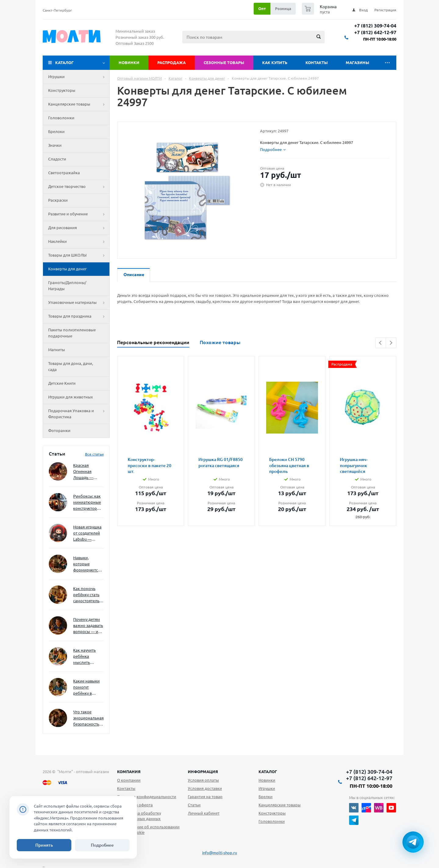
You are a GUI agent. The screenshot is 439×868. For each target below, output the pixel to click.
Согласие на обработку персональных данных (139, 816)
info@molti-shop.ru (220, 853)
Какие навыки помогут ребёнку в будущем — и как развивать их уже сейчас (86, 688)
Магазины (357, 63)
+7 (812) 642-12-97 (375, 32)
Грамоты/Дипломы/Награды (67, 286)
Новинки (129, 63)
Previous (381, 343)
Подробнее (102, 845)
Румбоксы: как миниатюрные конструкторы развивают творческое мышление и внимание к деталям (87, 503)
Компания (129, 772)
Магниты (57, 350)
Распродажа (171, 63)
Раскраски (58, 200)
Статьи (194, 805)
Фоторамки (59, 430)
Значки (55, 145)
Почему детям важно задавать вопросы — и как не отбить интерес (88, 626)
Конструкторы (62, 90)
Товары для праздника (79, 316)
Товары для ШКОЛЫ (79, 255)
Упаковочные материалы (79, 303)
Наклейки (79, 242)
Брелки (266, 797)
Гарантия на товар (205, 797)
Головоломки (61, 118)
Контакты (317, 63)
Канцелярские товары (79, 104)
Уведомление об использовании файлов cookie (148, 830)
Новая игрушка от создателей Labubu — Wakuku (87, 533)
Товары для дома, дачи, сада (71, 366)
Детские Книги (62, 383)
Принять (44, 845)
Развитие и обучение (79, 214)
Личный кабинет (204, 813)
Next (391, 343)
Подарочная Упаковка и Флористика (79, 414)
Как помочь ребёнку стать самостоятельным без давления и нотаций (88, 595)
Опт (262, 9)
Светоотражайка (64, 173)
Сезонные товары (224, 63)
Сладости (57, 159)
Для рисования (79, 228)
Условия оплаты (203, 780)
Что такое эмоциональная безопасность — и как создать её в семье (88, 718)
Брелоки (56, 131)
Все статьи (94, 454)
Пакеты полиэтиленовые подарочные (72, 333)
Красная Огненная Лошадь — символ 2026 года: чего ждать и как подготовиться (87, 472)
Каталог (64, 63)
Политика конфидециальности (147, 797)
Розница (283, 9)
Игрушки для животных (71, 397)
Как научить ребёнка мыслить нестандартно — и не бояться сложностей (87, 657)
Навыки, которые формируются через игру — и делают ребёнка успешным (87, 564)
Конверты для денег (67, 269)
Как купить (275, 63)
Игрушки (79, 77)
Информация (203, 772)
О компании (129, 780)
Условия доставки (205, 788)
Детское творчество (79, 187)
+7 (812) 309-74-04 (375, 26)
